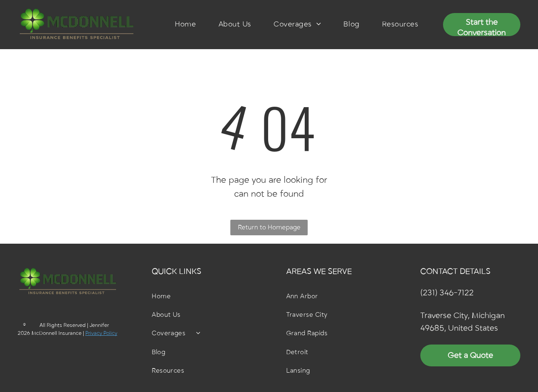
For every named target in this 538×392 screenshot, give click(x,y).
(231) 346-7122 (447, 293)
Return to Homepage (269, 227)
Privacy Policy (101, 333)
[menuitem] (185, 25)
